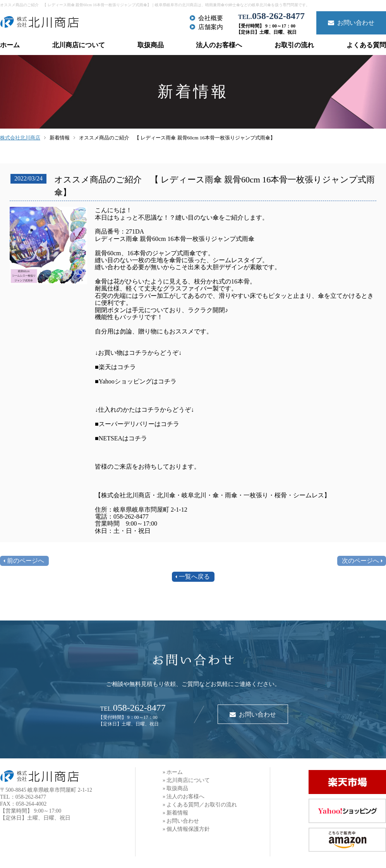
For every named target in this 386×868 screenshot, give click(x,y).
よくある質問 (366, 45)
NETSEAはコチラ (123, 438)
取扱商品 (151, 45)
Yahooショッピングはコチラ (138, 381)
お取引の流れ (294, 45)
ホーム (10, 45)
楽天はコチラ (117, 367)
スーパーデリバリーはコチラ (139, 424)
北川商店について (79, 45)
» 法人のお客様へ (184, 797)
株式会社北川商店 (20, 138)
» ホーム (173, 772)
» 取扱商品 (176, 788)
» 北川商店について (186, 780)
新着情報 (60, 138)
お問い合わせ (351, 23)
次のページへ (360, 561)
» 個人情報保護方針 (186, 829)
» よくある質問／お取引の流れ (200, 805)
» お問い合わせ (181, 821)
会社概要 (206, 18)
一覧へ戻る (194, 577)
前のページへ (26, 561)
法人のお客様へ (219, 45)
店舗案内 (206, 27)
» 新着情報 (176, 813)
